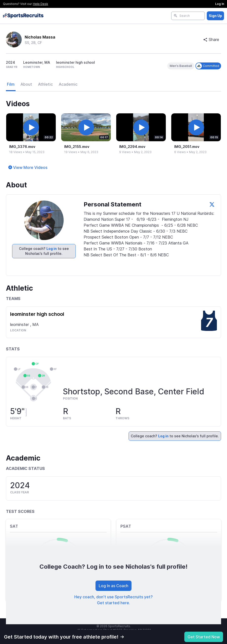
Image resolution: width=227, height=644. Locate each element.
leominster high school (37, 314)
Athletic (45, 84)
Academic (68, 84)
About (26, 84)
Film (11, 84)
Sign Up (215, 16)
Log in (52, 249)
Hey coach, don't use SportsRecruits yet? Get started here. (113, 600)
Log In (220, 4)
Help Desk (40, 4)
